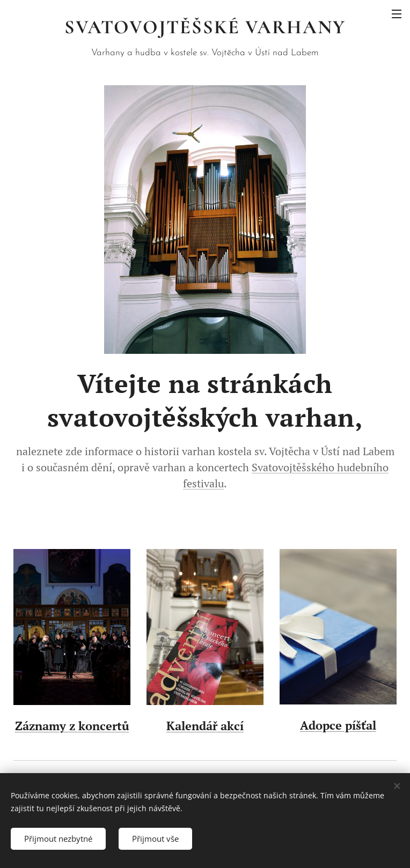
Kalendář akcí (205, 726)
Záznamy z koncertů (72, 726)
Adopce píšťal (338, 725)
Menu (397, 14)
